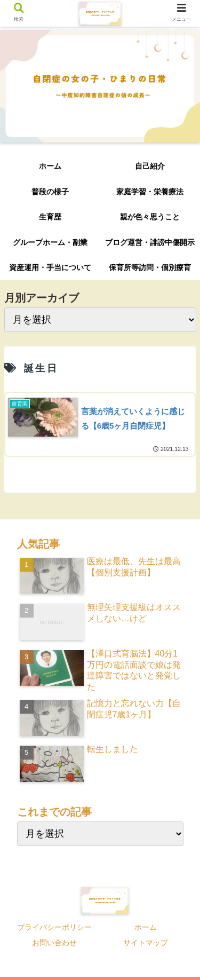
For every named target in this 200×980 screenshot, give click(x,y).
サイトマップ (146, 943)
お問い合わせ (54, 943)
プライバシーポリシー (54, 927)
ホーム (146, 927)
